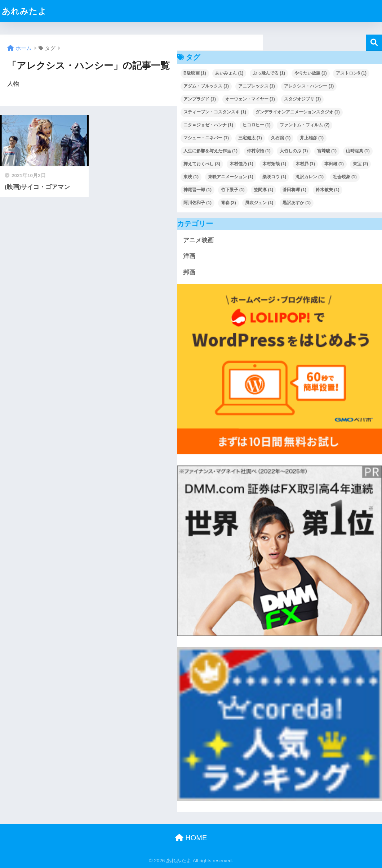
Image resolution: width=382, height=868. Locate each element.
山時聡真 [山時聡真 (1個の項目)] (358, 151)
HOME (191, 838)
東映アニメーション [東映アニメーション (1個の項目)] (231, 177)
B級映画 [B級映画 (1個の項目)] (195, 73)
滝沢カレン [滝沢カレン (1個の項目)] (310, 177)
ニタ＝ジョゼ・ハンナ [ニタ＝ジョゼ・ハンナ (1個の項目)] (208, 125)
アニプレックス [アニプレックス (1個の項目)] (257, 86)
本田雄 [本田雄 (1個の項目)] (334, 164)
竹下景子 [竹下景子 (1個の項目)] (233, 190)
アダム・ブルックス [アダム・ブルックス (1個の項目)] (206, 86)
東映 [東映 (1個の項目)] (191, 177)
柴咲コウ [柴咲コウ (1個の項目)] (274, 177)
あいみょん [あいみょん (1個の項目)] (229, 73)
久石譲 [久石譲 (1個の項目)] (281, 138)
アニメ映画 (198, 240)
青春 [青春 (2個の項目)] (228, 203)
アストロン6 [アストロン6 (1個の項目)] (351, 73)
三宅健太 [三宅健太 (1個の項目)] (250, 138)
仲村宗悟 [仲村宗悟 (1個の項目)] (259, 151)
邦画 (189, 272)
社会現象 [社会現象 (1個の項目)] (345, 177)
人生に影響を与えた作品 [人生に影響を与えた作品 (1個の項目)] (210, 151)
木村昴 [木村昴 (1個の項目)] (305, 164)
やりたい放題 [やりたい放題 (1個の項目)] (311, 73)
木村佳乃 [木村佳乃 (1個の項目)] (241, 164)
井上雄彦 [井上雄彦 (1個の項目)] (312, 138)
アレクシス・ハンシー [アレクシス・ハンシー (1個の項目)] (309, 86)
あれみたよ (24, 11)
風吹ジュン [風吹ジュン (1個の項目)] (259, 203)
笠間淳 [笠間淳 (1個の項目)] (263, 190)
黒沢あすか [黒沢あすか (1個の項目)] (297, 203)
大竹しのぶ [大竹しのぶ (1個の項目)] (294, 151)
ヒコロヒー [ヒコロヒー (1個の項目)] (257, 125)
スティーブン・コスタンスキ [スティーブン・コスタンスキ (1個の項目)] (215, 112)
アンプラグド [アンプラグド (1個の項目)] (200, 99)
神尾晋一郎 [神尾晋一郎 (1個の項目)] (197, 190)
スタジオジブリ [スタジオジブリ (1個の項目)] (302, 99)
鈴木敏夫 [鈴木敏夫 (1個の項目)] (328, 190)
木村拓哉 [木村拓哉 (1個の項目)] (274, 164)
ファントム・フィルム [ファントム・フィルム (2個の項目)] (305, 125)
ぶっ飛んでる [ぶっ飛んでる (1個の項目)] (269, 73)
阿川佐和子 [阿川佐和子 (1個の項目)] (197, 203)
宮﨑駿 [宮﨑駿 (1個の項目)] (327, 151)
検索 (374, 43)
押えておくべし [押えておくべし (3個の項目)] (202, 164)
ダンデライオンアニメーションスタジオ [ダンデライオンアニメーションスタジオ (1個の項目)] (298, 112)
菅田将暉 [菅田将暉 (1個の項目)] (294, 190)
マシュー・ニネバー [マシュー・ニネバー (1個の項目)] (206, 138)
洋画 (189, 256)
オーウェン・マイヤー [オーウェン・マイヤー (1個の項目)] (250, 99)
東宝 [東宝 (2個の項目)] (360, 164)
